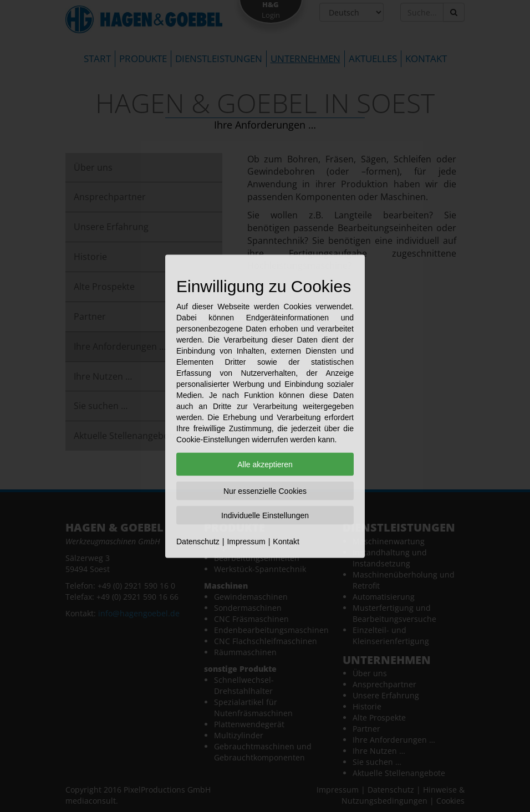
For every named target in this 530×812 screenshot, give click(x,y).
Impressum (246, 541)
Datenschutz (198, 541)
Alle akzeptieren (265, 464)
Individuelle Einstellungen (265, 515)
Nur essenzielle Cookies (265, 491)
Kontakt (286, 541)
